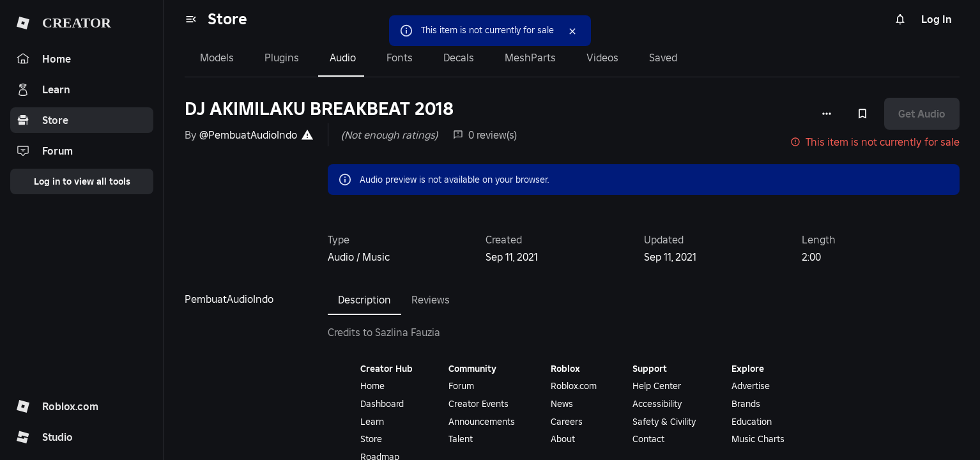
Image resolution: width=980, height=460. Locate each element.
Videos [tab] (602, 57)
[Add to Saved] (862, 114)
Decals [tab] (459, 57)
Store (227, 19)
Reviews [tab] (431, 300)
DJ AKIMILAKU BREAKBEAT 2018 (319, 109)
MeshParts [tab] (530, 57)
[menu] (191, 19)
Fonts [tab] (400, 57)
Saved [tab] (663, 57)
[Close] (572, 31)
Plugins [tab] (282, 57)
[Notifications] (900, 19)
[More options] (827, 114)
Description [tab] (364, 300)
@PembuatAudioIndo (248, 135)
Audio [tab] (343, 57)
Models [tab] (217, 57)
